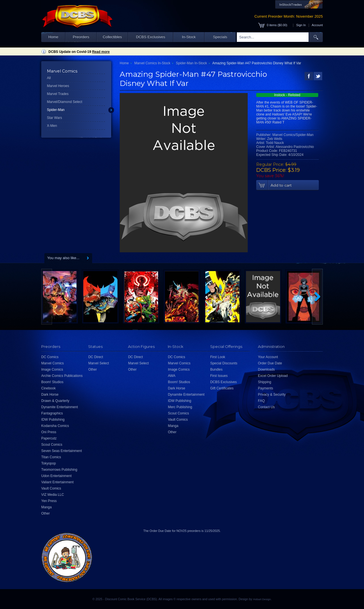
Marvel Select (99, 363)
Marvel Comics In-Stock (152, 63)
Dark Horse (50, 395)
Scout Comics (52, 445)
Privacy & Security (272, 395)
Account (317, 25)
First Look (218, 357)
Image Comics (52, 369)
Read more (101, 52)
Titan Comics (51, 457)
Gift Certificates (222, 388)
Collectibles (112, 37)
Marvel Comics (52, 363)
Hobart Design (262, 599)
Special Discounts (224, 363)
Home (53, 37)
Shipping (265, 382)
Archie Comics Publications (62, 376)
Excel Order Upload (273, 376)
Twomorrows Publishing (59, 470)
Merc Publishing (180, 407)
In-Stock (189, 37)
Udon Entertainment (56, 476)
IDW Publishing (53, 420)
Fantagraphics (52, 413)
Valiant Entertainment (57, 482)
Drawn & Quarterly (55, 401)
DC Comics (50, 357)
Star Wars (54, 118)
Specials (220, 37)
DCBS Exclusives (151, 37)
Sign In (301, 25)
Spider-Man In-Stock (191, 63)
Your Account (268, 357)
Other (45, 513)
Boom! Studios (52, 382)
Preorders (81, 37)
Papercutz (49, 438)
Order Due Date (270, 363)
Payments (265, 388)
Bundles (216, 369)
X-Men (52, 126)
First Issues (219, 376)
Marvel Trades (58, 94)
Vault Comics (51, 488)
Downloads (266, 369)
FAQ (261, 401)
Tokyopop (48, 463)
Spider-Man (56, 110)
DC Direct (96, 357)
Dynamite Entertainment (60, 407)
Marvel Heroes (58, 86)
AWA (171, 376)
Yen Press (49, 501)
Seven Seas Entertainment (62, 451)
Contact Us (266, 407)
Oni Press (49, 432)
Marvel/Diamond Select (65, 102)
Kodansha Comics (55, 426)
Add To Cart (288, 185)
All (49, 78)
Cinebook (48, 388)
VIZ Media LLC (53, 495)
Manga (46, 507)
